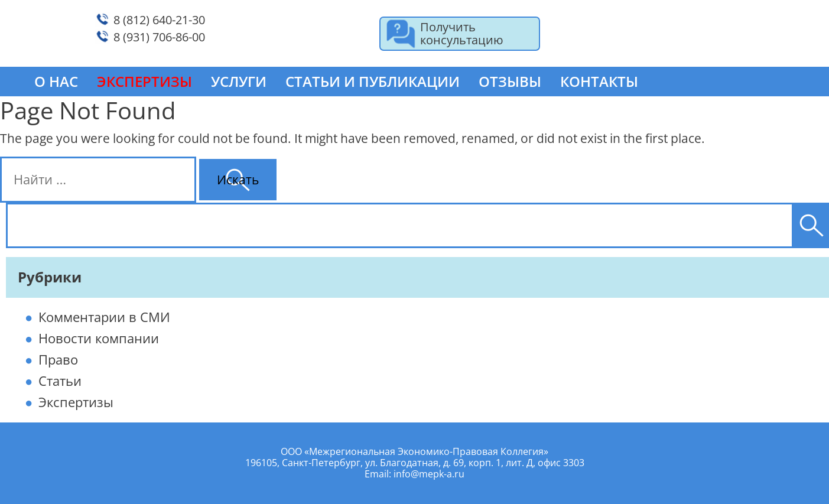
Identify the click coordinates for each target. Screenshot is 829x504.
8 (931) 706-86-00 (159, 37)
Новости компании (99, 338)
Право (58, 359)
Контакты (599, 81)
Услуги (239, 81)
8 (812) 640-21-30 (159, 20)
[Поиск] (811, 225)
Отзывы (510, 81)
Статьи (60, 381)
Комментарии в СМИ (104, 317)
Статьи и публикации (373, 81)
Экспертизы (76, 402)
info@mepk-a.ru (429, 474)
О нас (56, 81)
